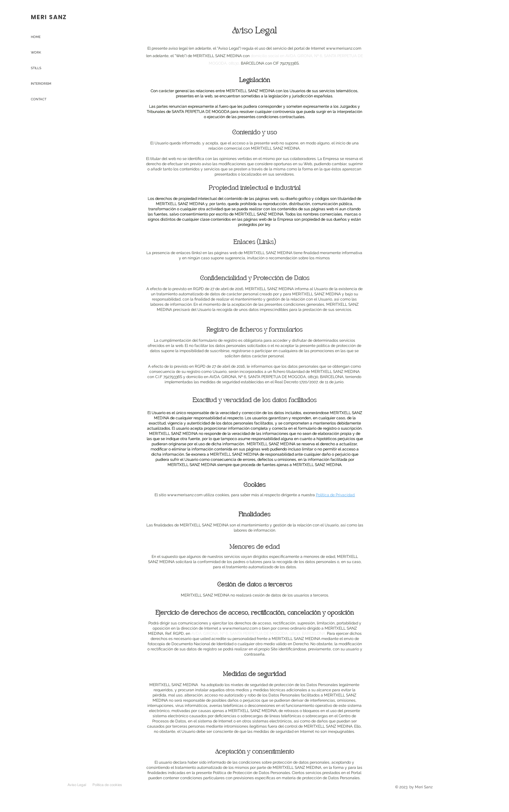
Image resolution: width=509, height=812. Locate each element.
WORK (36, 52)
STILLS (36, 68)
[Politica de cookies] (107, 785)
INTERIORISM (41, 84)
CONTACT (39, 99)
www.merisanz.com (344, 48)
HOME (36, 37)
